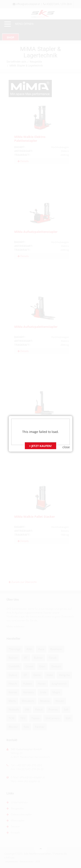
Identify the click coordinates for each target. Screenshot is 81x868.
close (66, 407)
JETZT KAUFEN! (40, 406)
